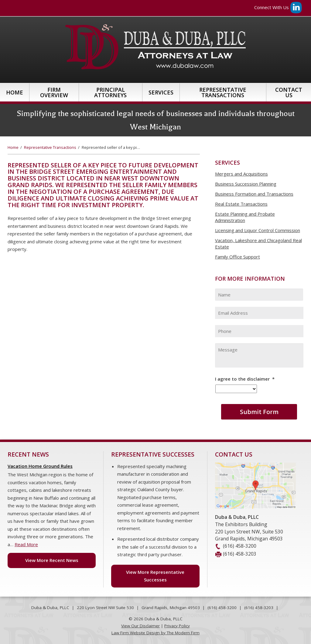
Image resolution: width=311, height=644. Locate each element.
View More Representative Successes (155, 576)
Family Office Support (238, 257)
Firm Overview (54, 92)
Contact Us (289, 92)
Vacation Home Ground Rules (40, 466)
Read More (26, 544)
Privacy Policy (177, 626)
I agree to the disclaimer (245, 379)
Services (161, 92)
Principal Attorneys (110, 92)
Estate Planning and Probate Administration (245, 217)
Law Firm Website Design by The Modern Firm (155, 633)
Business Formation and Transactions (254, 194)
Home (15, 92)
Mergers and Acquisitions (241, 174)
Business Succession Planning (246, 184)
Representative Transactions (223, 92)
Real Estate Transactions (241, 204)
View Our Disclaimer (140, 626)
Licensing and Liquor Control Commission (258, 230)
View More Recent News (52, 560)
